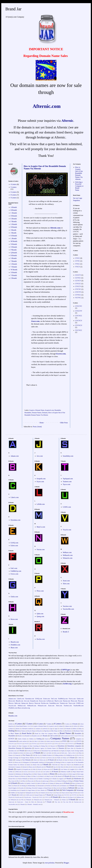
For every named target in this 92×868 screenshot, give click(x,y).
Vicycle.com (67, 530)
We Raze (63, 797)
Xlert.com (66, 584)
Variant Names (58, 795)
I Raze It (69, 765)
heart (66, 760)
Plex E (18, 781)
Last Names (64, 769)
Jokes (67, 767)
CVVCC (78, 295)
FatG (50, 753)
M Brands (14, 241)
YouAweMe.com (68, 609)
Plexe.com (40, 591)
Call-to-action (64, 736)
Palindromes (78, 779)
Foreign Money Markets (28, 758)
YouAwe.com (67, 606)
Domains (45, 413)
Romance (64, 786)
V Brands (14, 267)
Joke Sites (61, 767)
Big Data (47, 731)
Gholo (35, 760)
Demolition (61, 746)
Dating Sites (44, 746)
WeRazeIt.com (68, 555)
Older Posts (64, 423)
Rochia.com (41, 639)
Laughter (72, 769)
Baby (80, 729)
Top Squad (20, 793)
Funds (59, 758)
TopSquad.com (68, 479)
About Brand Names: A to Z (23, 726)
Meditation (18, 774)
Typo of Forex (74, 793)
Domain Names (37, 413)
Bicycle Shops (31, 731)
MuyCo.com (41, 527)
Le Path (79, 769)
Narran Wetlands (23, 779)
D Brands (14, 216)
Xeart (80, 800)
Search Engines (13, 788)
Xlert (33, 802)
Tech (58, 790)
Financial (18, 755)
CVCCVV (79, 311)
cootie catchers (23, 741)
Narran (80, 776)
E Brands (14, 219)
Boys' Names (15, 733)
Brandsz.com (13, 716)
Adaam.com (15, 456)
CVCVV (78, 292)
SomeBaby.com (68, 456)
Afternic (67, 121)
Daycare (53, 746)
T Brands (14, 261)
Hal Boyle (59, 760)
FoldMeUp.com (16, 571)
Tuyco (58, 793)
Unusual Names (38, 795)
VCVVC (78, 298)
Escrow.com (61, 354)
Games (11, 760)
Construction (12, 741)
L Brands (14, 238)
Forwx (44, 758)
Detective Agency (39, 748)
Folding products (59, 755)
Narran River (12, 779)
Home (42, 423)
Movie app (72, 774)
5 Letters (14, 187)
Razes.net (38, 703)
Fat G (45, 753)
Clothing (39, 739)
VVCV (78, 267)
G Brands (14, 224)
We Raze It (71, 797)
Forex (38, 758)
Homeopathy (50, 762)
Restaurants (41, 786)
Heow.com (14, 619)
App (51, 729)
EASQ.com (14, 543)
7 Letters (49, 724)
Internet (25, 767)
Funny (64, 758)
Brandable (58, 410)
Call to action (54, 736)
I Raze (62, 765)
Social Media (63, 788)
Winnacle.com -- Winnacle (52, 800)
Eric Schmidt (14, 753)
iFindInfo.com (15, 645)
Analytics (38, 729)
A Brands (14, 207)
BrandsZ (27, 736)
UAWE (21, 795)
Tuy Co (52, 793)
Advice (75, 726)
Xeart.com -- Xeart (23, 802)
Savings (79, 786)
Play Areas (11, 781)
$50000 (11, 724)
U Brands (14, 264)
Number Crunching (44, 779)
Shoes (55, 788)
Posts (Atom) (37, 427)
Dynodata (79, 748)
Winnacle (29, 800)
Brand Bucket (27, 733)
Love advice (46, 772)
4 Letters (14, 184)
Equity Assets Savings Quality (75, 751)
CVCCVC (79, 306)
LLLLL (26, 772)
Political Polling (61, 781)
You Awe (57, 802)
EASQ (29, 751)
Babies (75, 729)
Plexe (24, 781)
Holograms (26, 762)
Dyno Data (70, 748)
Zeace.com (35, 321)
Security (21, 788)
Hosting (58, 762)
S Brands (14, 258)
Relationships (32, 786)
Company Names (60, 738)
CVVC (78, 261)
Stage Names (31, 790)
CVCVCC (79, 316)
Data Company (23, 746)
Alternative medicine (28, 729)
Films (80, 753)
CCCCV (78, 275)
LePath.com (41, 504)
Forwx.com (14, 574)
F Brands (14, 221)
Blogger (66, 863)
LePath (10, 772)
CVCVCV (79, 321)
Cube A (36, 741)
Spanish (23, 790)
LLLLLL (33, 772)
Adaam (61, 726)
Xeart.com (66, 581)
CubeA (42, 741)
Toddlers (13, 793)
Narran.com (41, 549)
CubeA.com (15, 497)
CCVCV (78, 281)
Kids (34, 769)
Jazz (54, 767)
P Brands (14, 250)
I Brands (13, 230)
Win (22, 800)
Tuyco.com (66, 484)
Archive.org (67, 684)
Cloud (46, 739)
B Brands (14, 210)
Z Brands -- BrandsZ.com (34, 804)
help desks (79, 760)
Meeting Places (28, 774)
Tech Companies (68, 790)
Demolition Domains (15, 748)
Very (80, 795)
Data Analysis (12, 746)
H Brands (14, 227)
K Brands (14, 236)
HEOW (11, 762)
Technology (80, 790)
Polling (70, 781)
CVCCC (78, 284)
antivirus (45, 729)
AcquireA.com (49, 410)
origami (61, 779)
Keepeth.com (41, 479)
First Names (26, 755)
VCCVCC (79, 330)
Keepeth (19, 769)
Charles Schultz (22, 739)
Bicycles (40, 731)
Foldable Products (47, 755)
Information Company (14, 767)
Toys (37, 793)
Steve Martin (41, 790)
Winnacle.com (68, 558)
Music (29, 776)
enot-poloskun (50, 863)
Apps (56, 729)
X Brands (14, 272)
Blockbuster (68, 731)
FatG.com (14, 568)
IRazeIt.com (15, 642)
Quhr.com (40, 614)
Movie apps (80, 774)
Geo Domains (27, 760)
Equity (63, 751)
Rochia (48, 786)
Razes (10, 786)
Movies (23, 776)
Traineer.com (67, 482)
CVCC (78, 258)
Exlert (22, 753)
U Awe (82, 793)
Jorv (72, 767)
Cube (30, 741)
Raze (74, 783)
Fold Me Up (36, 755)
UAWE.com (67, 507)
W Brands (14, 270)
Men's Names (38, 774)
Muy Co (35, 776)
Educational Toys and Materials (50, 751)
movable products (62, 774)
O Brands (14, 247)
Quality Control (31, 783)
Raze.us (31, 703)
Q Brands (14, 253)
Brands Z (66, 632)
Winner (64, 800)
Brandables (28, 413)
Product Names (79, 781)
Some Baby (80, 788)
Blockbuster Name (79, 731)
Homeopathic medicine (38, 762)
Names (74, 776)
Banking (11, 731)
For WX (79, 755)
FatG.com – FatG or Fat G (69, 753)
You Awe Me (67, 802)
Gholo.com (14, 597)
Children (31, 739)
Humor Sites (36, 765)
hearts (72, 760)
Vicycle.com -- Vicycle (30, 797)
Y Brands (14, 275)
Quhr (39, 783)
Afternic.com (55, 228)
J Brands (14, 233)
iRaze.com (14, 648)
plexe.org (27, 708)
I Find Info (54, 765)
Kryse (40, 769)
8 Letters (14, 195)
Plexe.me (81, 701)
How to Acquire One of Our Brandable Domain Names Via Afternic (79, 173)
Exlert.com (14, 546)
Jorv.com (40, 456)
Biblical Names (21, 731)
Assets (61, 729)
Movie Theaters (15, 776)
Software (71, 788)
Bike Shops (54, 731)
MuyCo (42, 776)
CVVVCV (79, 325)
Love (39, 772)
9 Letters (14, 198)
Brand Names (65, 733)
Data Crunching (34, 746)
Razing (24, 786)
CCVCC (78, 278)
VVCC (78, 264)
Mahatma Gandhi (66, 772)
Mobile (46, 774)
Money (52, 774)
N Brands (14, 244)
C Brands (14, 213)
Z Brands (14, 278)
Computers (78, 739)
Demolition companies (74, 746)
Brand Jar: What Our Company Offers (46, 734)
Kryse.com (40, 482)
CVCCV (78, 286)
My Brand (58, 776)
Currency (57, 741)
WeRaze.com (67, 552)
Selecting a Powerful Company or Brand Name (79, 186)
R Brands (14, 255)
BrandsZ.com (36, 736)
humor (28, 765)
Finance (11, 755)
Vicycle (11, 797)
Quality (22, 783)
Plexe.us (11, 703)
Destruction (28, 748)
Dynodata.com (16, 520)
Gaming (18, 760)
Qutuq (52, 783)
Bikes (61, 731)
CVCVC (78, 289)
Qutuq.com (40, 616)
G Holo (79, 758)
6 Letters (14, 192)
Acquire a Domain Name (37, 410)
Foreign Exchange (13, 758)
